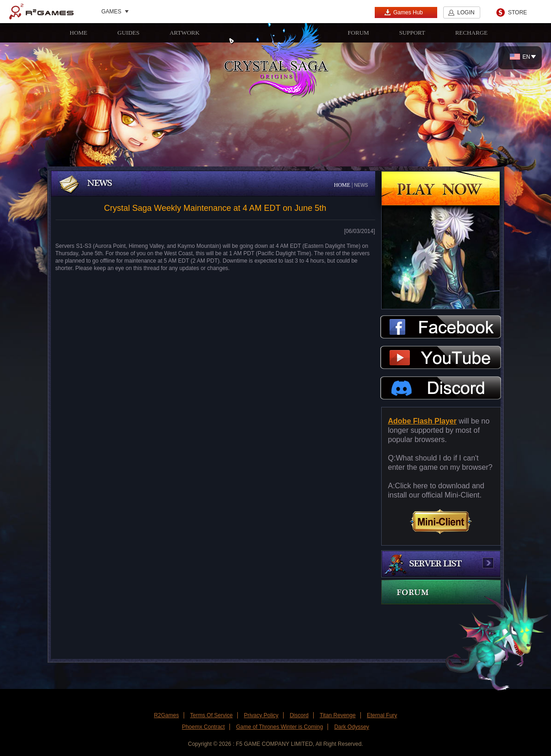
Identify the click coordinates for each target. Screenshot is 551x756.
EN (520, 57)
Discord (299, 715)
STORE (517, 12)
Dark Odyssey (351, 727)
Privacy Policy (261, 715)
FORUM (358, 33)
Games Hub (403, 12)
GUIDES (129, 33)
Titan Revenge (338, 715)
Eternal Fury (382, 715)
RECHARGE (471, 33)
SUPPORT (412, 33)
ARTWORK (184, 33)
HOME (79, 33)
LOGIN (466, 12)
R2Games (41, 12)
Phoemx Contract (203, 727)
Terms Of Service (211, 715)
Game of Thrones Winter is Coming (279, 727)
